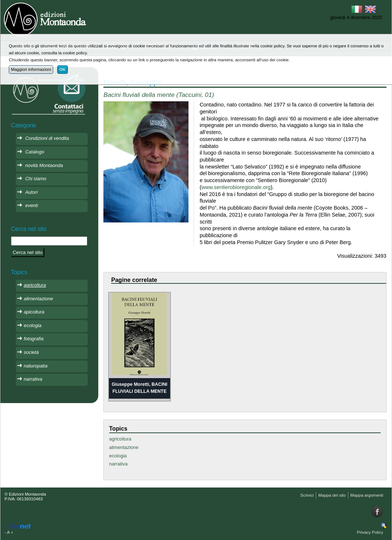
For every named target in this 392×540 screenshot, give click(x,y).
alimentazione (124, 447)
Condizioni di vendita (47, 138)
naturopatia (36, 366)
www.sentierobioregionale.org (236, 187)
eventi (32, 205)
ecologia (118, 456)
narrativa (118, 464)
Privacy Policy (370, 532)
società (31, 352)
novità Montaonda (44, 165)
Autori (32, 192)
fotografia (34, 339)
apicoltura (34, 312)
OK (63, 69)
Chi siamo (36, 179)
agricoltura (120, 439)
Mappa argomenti (367, 495)
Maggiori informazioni (31, 69)
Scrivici (307, 495)
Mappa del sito (332, 495)
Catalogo (35, 152)
